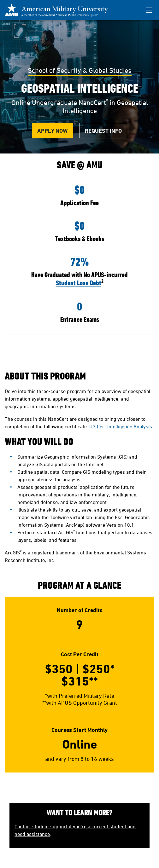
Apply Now (53, 131)
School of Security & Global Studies (80, 70)
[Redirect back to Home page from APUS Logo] (60, 10)
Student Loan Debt (79, 283)
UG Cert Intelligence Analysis (121, 426)
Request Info (103, 131)
